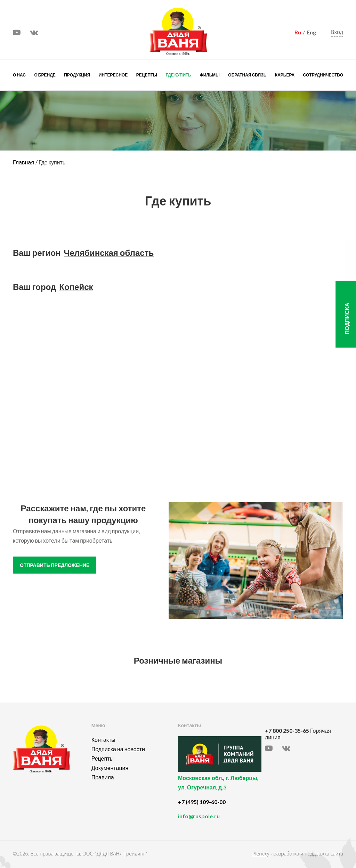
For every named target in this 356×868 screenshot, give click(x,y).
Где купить (179, 75)
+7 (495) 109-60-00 (202, 802)
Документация (110, 768)
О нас (19, 75)
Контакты (103, 740)
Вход (337, 32)
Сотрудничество (323, 75)
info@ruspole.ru (199, 816)
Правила (103, 777)
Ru (298, 32)
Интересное (113, 75)
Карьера (285, 75)
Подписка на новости (118, 749)
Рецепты (147, 75)
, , (220, 786)
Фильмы (209, 75)
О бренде (45, 75)
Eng (311, 32)
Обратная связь (247, 75)
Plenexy (261, 854)
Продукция (77, 75)
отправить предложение (55, 565)
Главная (23, 162)
